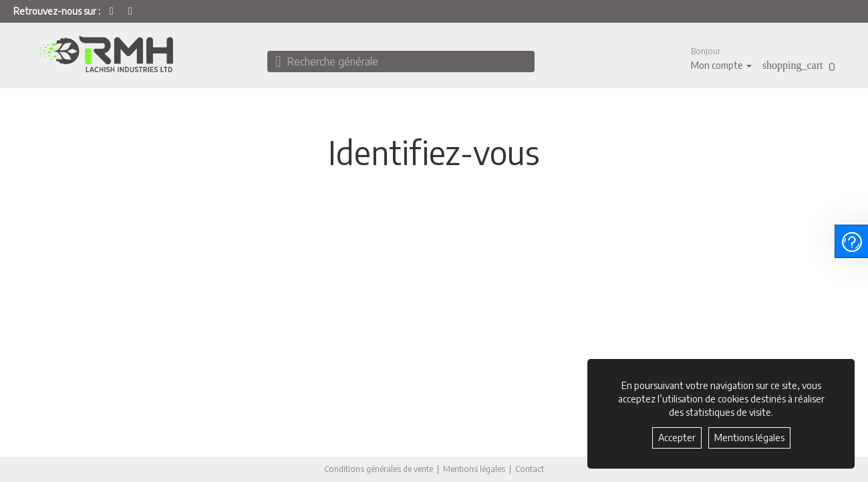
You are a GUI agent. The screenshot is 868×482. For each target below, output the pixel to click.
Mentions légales (474, 469)
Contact (530, 469)
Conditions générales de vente (379, 469)
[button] (721, 58)
